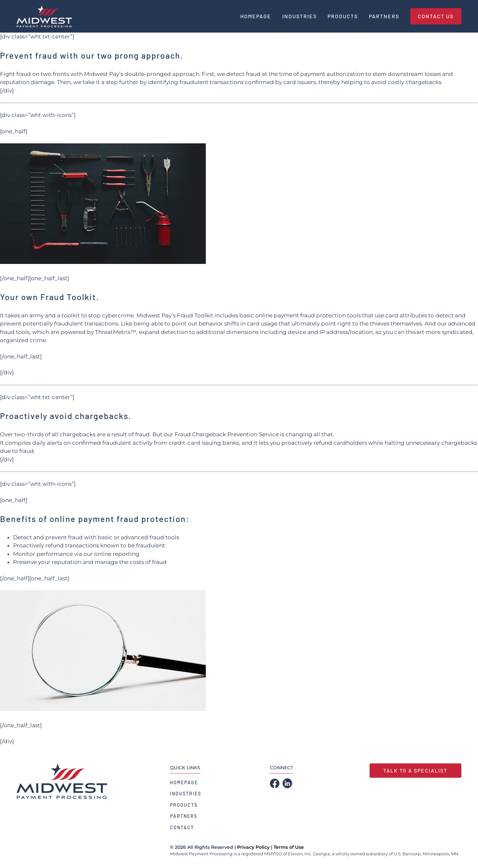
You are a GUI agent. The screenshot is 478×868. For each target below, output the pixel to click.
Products (184, 805)
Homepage (184, 782)
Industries (186, 794)
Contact (182, 827)
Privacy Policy (253, 847)
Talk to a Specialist (415, 770)
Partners (184, 816)
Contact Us (436, 16)
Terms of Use (289, 847)
